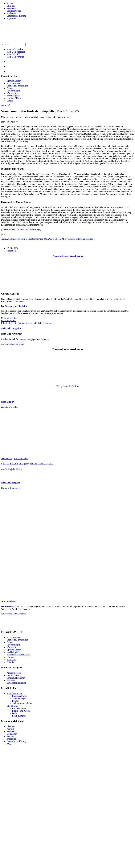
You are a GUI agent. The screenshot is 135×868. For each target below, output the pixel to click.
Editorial (10, 662)
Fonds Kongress (19, 716)
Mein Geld (16, 52)
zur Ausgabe (7, 614)
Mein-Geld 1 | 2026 (8, 601)
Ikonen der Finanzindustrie (18, 655)
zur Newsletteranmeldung (12, 344)
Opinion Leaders (14, 81)
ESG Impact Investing (16, 683)
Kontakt (10, 729)
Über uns (11, 6)
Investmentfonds (14, 83)
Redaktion (11, 251)
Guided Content (14, 675)
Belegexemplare (14, 11)
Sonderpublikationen (16, 678)
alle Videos (17, 469)
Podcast (10, 3)
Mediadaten (12, 13)
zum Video (6, 469)
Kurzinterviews (21, 458)
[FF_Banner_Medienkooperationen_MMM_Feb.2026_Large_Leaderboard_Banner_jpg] (68, 627)
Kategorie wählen (9, 76)
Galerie (10, 101)
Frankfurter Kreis (14, 693)
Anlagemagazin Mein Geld (18, 239)
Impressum (12, 18)
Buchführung (37, 239)
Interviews (11, 660)
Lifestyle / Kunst (14, 98)
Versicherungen (14, 91)
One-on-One (7, 458)
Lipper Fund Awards (21, 711)
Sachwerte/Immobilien (22, 703)
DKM (15, 713)
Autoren (10, 736)
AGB (9, 744)
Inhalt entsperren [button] (9, 321)
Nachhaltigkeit (13, 96)
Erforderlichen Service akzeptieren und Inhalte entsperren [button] (27, 323)
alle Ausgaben (20, 614)
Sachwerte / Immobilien (17, 86)
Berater (10, 88)
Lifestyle (11, 657)
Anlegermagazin (14, 673)
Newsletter (11, 8)
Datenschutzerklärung (16, 16)
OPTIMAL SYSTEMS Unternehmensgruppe (75, 239)
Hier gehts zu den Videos (67, 386)
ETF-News (11, 680)
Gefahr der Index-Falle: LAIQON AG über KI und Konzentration (27, 464)
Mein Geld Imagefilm (11, 328)
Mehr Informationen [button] (10, 318)
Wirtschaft (11, 93)
